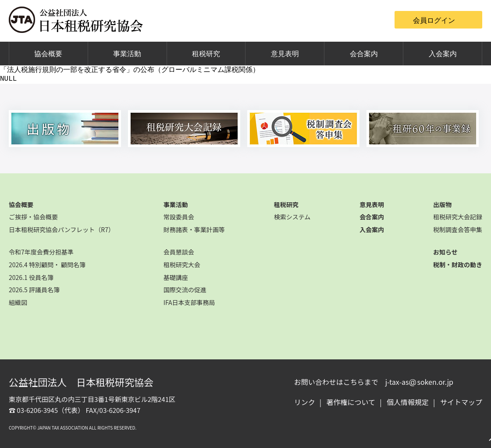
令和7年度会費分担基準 (41, 252)
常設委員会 (179, 217)
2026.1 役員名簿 (31, 277)
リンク (305, 402)
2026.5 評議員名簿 (34, 290)
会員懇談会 (179, 252)
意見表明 (285, 54)
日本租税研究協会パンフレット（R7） (62, 229)
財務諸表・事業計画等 (194, 229)
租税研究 (206, 54)
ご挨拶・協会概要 (33, 217)
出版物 (442, 204)
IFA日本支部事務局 (189, 302)
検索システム (292, 217)
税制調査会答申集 (458, 229)
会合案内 (364, 54)
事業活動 (127, 54)
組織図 (18, 302)
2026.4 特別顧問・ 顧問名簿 (47, 265)
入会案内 (443, 54)
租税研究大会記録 (458, 217)
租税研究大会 (182, 265)
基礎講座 (176, 277)
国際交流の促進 (185, 290)
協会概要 (48, 54)
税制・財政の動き (458, 265)
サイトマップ (461, 402)
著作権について (351, 402)
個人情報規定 (408, 402)
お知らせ (445, 252)
